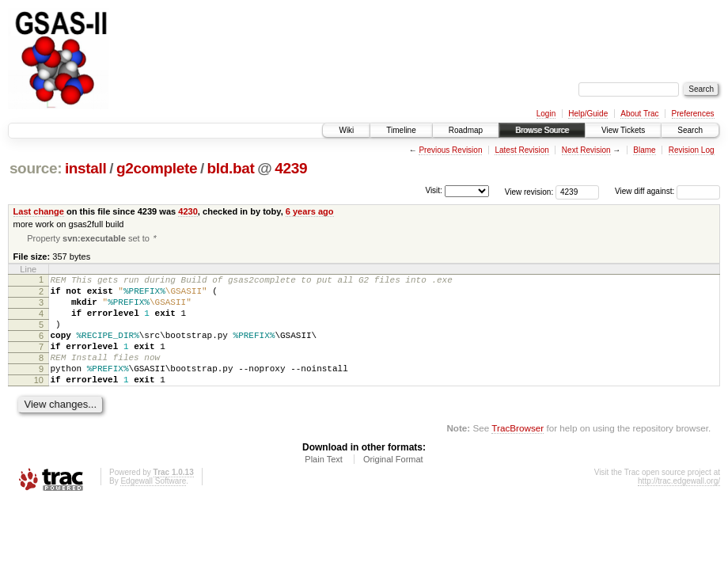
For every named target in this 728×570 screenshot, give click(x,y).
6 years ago (310, 211)
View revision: (529, 191)
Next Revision (586, 150)
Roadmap (466, 130)
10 (39, 403)
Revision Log (692, 150)
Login (546, 114)
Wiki (346, 130)
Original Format (393, 484)
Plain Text (324, 484)
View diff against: (667, 191)
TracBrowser (518, 453)
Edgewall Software (153, 506)
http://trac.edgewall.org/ (679, 506)
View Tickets (623, 130)
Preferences (693, 114)
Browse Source (542, 130)
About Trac (639, 114)
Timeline (401, 130)
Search (690, 130)
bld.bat (231, 168)
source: (36, 168)
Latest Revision (521, 150)
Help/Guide (588, 114)
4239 (291, 168)
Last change (39, 211)
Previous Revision (450, 150)
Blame (644, 150)
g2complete (157, 168)
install (86, 168)
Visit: (434, 190)
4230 (188, 211)
